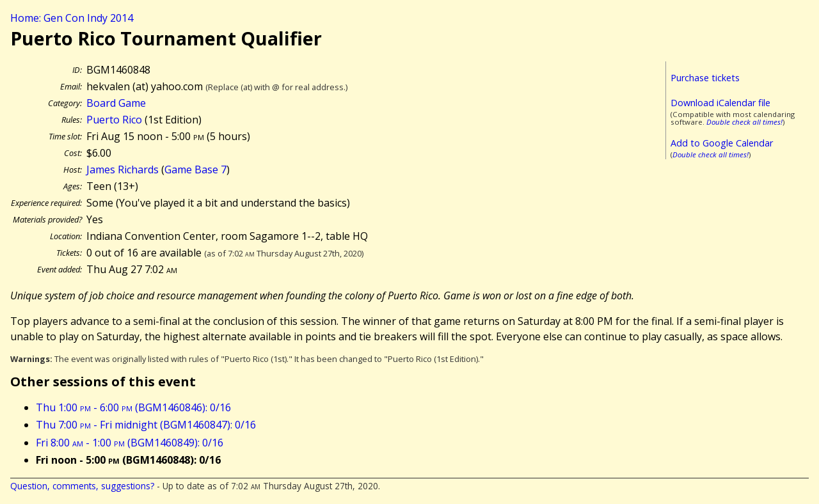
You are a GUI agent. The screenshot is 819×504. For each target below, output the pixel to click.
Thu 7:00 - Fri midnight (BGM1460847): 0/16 (146, 425)
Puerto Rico (114, 120)
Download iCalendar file (720, 103)
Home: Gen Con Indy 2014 (72, 18)
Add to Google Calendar (722, 143)
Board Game (116, 103)
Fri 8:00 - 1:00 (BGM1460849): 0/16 (130, 443)
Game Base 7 (195, 169)
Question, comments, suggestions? (82, 486)
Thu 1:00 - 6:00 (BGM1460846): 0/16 (133, 407)
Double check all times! (744, 122)
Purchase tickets (705, 78)
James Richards (123, 169)
